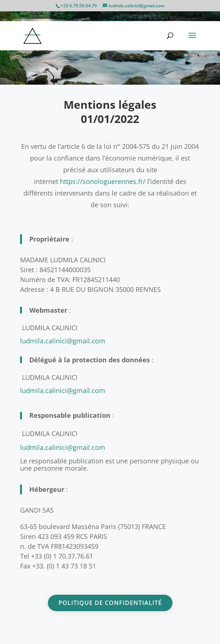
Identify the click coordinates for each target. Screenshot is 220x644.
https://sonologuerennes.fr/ (103, 181)
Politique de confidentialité (110, 603)
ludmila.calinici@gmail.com (63, 447)
